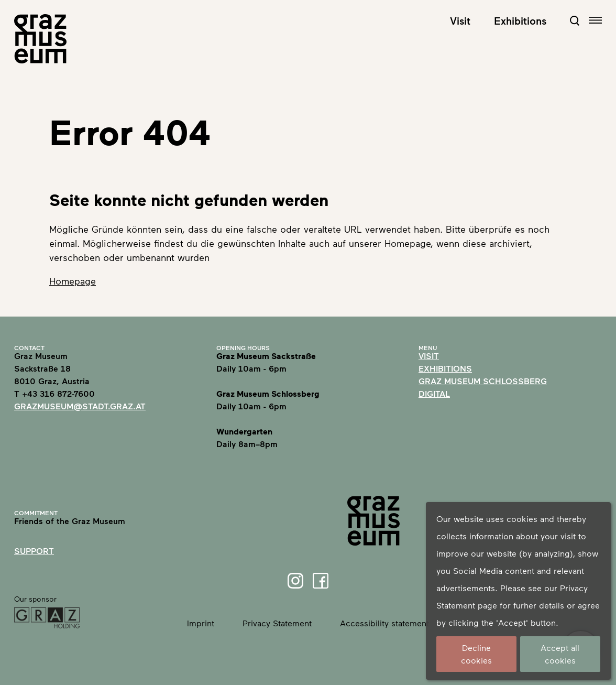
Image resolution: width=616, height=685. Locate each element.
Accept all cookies (560, 654)
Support (34, 551)
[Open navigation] (595, 20)
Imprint (201, 623)
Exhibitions (520, 20)
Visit (460, 20)
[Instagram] (295, 581)
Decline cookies (476, 654)
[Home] (40, 39)
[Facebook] (321, 581)
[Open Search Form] (575, 20)
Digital (434, 393)
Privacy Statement (277, 623)
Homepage (73, 281)
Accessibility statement (384, 623)
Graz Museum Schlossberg (483, 381)
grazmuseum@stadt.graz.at (80, 406)
